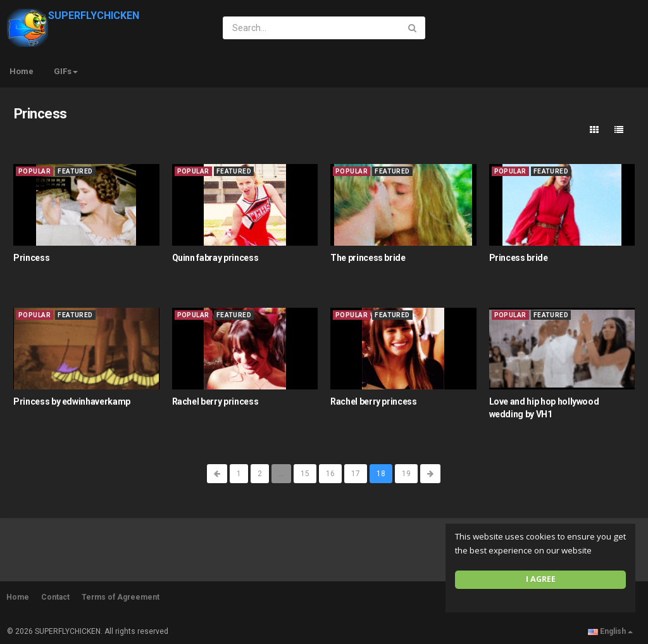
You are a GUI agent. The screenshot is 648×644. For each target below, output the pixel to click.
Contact (55, 597)
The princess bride (368, 258)
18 (381, 474)
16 (330, 474)
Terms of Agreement (121, 597)
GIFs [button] (66, 71)
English (610, 631)
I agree (541, 579)
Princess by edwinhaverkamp (72, 401)
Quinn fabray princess (215, 258)
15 (305, 474)
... (281, 474)
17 (356, 474)
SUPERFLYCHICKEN (73, 16)
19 (406, 474)
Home (22, 71)
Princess (31, 258)
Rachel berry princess (215, 401)
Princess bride (519, 258)
